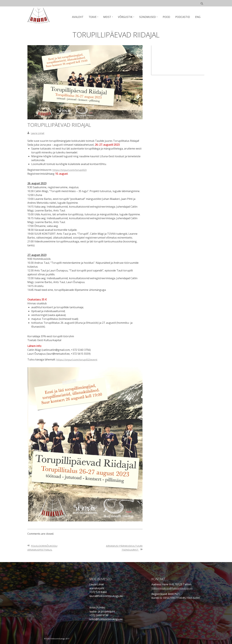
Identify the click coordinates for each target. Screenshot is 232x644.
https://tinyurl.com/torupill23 (70, 170)
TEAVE (95, 17)
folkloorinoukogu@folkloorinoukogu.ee (176, 588)
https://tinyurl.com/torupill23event (77, 359)
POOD (167, 17)
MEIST (109, 17)
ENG (198, 17)
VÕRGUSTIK (127, 17)
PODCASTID (183, 17)
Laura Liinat (38, 133)
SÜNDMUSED (149, 17)
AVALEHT (80, 17)
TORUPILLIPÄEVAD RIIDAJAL (64, 125)
